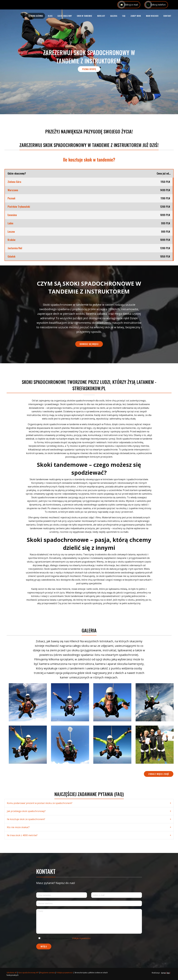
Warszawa (13, 190)
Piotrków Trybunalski (19, 207)
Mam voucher (152, 16)
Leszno (11, 232)
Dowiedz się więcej (89, 344)
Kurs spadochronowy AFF (29, 973)
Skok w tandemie (84, 16)
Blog (50, 16)
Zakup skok (136, 16)
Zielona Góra (14, 182)
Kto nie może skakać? (18, 827)
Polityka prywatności (65, 973)
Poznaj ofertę (89, 69)
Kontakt (167, 16)
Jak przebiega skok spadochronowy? (26, 811)
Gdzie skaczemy (65, 16)
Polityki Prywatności (81, 938)
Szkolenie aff (12, 973)
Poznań (11, 198)
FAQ (124, 16)
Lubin (10, 223)
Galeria (114, 16)
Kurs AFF (101, 16)
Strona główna (36, 16)
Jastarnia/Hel (15, 248)
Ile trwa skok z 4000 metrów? (22, 835)
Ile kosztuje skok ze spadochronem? (26, 819)
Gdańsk (11, 256)
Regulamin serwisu (48, 973)
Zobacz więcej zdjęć (159, 774)
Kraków (11, 240)
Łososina (12, 215)
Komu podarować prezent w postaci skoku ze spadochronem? (40, 803)
